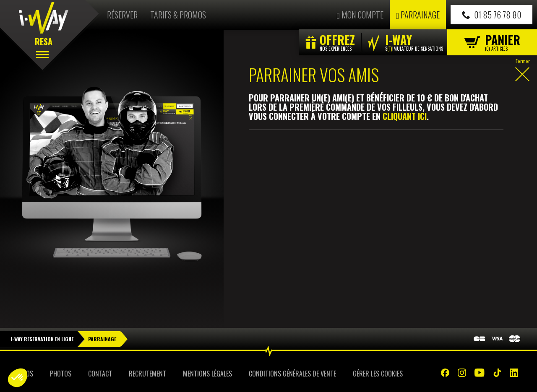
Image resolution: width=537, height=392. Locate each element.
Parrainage (418, 15)
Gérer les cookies (378, 374)
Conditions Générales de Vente (292, 374)
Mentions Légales (207, 374)
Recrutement (147, 374)
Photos (61, 374)
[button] (18, 378)
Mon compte (360, 15)
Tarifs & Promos (178, 15)
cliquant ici (405, 116)
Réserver (122, 15)
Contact (100, 374)
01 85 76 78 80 (491, 15)
